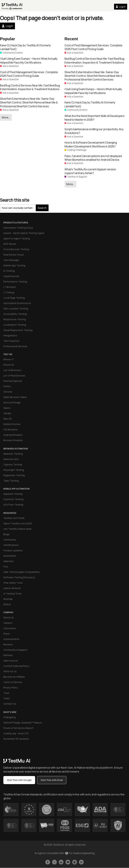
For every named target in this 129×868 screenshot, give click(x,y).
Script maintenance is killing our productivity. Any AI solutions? (94, 131)
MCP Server (10, 244)
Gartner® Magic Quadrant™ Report (23, 723)
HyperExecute (11, 276)
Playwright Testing (14, 470)
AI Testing (9, 271)
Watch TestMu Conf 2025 (18, 523)
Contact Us (10, 704)
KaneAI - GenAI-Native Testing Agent (24, 233)
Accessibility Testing (15, 314)
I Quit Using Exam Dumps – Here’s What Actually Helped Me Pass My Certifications (29, 60)
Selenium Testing (13, 454)
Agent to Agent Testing (17, 238)
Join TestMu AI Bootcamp (17, 529)
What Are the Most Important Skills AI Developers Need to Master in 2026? (94, 118)
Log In (121, 7)
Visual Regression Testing (18, 330)
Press (7, 634)
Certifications (11, 545)
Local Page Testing (14, 298)
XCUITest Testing (13, 505)
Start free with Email (52, 780)
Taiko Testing (11, 481)
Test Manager (11, 260)
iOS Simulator (11, 429)
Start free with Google (19, 780)
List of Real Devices (14, 376)
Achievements (11, 639)
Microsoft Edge (12, 403)
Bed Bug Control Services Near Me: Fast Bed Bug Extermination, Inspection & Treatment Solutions (30, 87)
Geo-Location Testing (16, 309)
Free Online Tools (13, 583)
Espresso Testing (13, 499)
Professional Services (15, 346)
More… (6, 117)
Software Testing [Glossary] (19, 577)
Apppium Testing (13, 494)
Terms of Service (13, 682)
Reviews (8, 644)
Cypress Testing (13, 464)
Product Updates (13, 550)
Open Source (11, 661)
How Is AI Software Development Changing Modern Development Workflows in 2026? (91, 144)
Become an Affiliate (14, 677)
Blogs (6, 534)
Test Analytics (11, 341)
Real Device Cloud (13, 255)
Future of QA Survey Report (18, 728)
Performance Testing (15, 282)
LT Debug (9, 292)
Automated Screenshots (17, 303)
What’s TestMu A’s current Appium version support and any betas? (90, 171)
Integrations (10, 335)
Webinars (9, 561)
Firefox (7, 386)
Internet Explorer (13, 381)
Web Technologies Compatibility (21, 572)
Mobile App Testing (14, 265)
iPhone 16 (9, 365)
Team (7, 698)
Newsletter (10, 556)
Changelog (9, 717)
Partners (8, 655)
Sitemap (8, 599)
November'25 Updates (16, 739)
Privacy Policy (11, 688)
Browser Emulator (13, 440)
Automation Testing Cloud (18, 228)
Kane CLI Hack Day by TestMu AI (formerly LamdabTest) (25, 47)
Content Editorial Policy (16, 666)
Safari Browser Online (15, 397)
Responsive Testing (15, 319)
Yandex (7, 413)
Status (7, 604)
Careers (8, 623)
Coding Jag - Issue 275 (16, 733)
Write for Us (10, 671)
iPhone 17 (9, 359)
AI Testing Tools (12, 594)
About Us (9, 617)
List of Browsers (12, 370)
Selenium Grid (11, 459)
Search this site (15, 200)
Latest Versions (12, 588)
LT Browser (10, 287)
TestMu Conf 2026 (14, 518)
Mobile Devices (12, 424)
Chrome (8, 392)
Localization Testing (15, 325)
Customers (10, 628)
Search (42, 208)
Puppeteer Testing (14, 475)
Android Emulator (13, 435)
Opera (7, 408)
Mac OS (7, 419)
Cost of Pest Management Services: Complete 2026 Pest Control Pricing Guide (29, 74)
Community (10, 540)
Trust (6, 693)
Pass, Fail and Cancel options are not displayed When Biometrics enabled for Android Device (93, 158)
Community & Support (15, 650)
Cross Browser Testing (16, 249)
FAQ (6, 567)
